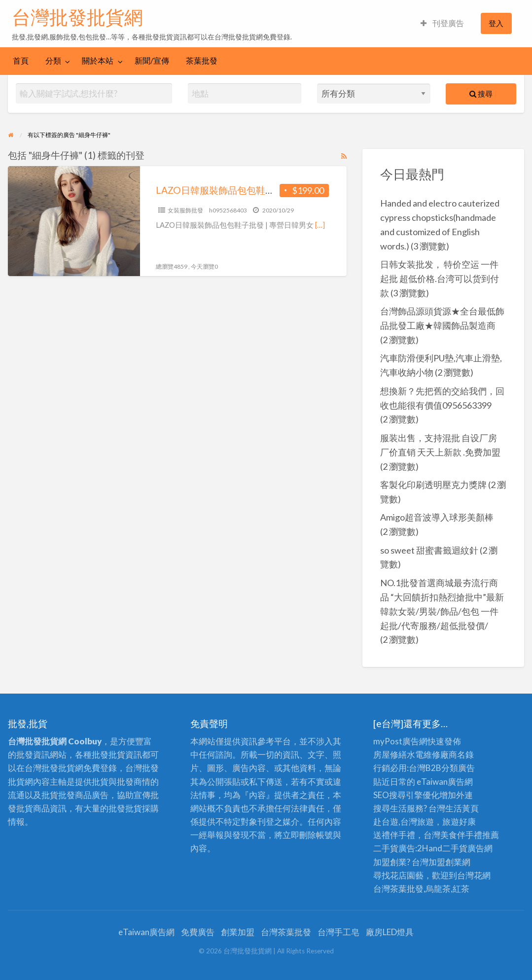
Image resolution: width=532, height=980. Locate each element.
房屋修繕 (390, 754)
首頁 (21, 61)
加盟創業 (445, 862)
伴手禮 (470, 835)
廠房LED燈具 (390, 932)
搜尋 (481, 94)
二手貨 (455, 848)
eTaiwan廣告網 (445, 782)
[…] (320, 225)
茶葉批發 (202, 61)
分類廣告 (458, 768)
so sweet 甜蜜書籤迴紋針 (429, 550)
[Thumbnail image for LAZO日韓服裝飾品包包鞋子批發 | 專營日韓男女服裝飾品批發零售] (74, 221)
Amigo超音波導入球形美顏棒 (437, 517)
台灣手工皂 (338, 932)
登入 (496, 23)
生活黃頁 (462, 808)
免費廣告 (198, 932)
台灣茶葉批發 (398, 889)
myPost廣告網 (400, 741)
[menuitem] (442, 23)
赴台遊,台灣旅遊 (404, 822)
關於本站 (98, 61)
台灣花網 (474, 875)
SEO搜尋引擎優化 (406, 795)
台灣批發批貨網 (77, 17)
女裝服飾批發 (185, 210)
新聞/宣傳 (152, 61)
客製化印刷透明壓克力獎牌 (433, 485)
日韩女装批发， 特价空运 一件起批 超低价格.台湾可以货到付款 (440, 279)
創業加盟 (238, 932)
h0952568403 (228, 210)
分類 (53, 61)
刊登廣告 (442, 23)
